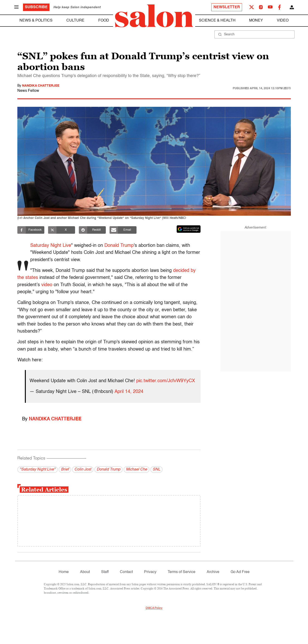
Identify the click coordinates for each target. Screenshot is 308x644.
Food (104, 21)
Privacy (150, 572)
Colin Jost (83, 470)
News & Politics (36, 21)
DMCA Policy (154, 608)
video (47, 285)
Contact (126, 572)
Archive (213, 572)
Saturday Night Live (51, 246)
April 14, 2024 (129, 392)
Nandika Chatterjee (41, 86)
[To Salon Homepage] (154, 16)
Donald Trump (120, 246)
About (85, 572)
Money (256, 21)
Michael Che (137, 470)
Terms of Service (182, 572)
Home (64, 572)
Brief (65, 470)
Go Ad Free (240, 572)
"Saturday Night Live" (38, 470)
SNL (156, 470)
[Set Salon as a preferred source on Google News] (189, 229)
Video (283, 21)
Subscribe (36, 7)
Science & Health (217, 21)
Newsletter (227, 7)
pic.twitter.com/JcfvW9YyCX (166, 381)
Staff (105, 572)
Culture (75, 21)
